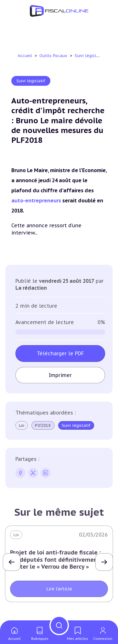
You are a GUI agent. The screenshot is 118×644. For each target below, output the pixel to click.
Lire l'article (59, 589)
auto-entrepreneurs (37, 200)
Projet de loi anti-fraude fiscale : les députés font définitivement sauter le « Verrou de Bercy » (55, 560)
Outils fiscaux (54, 56)
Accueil (25, 56)
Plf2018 (43, 426)
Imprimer (60, 375)
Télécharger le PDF (60, 353)
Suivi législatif (90, 56)
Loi (22, 425)
